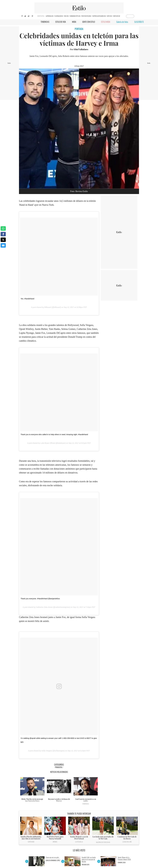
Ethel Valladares (81, 49)
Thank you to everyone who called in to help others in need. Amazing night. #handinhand (54, 434)
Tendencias (86, 804)
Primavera (58, 767)
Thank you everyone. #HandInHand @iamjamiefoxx (40, 599)
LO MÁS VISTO (79, 850)
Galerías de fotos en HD (103, 842)
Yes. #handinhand (27, 299)
